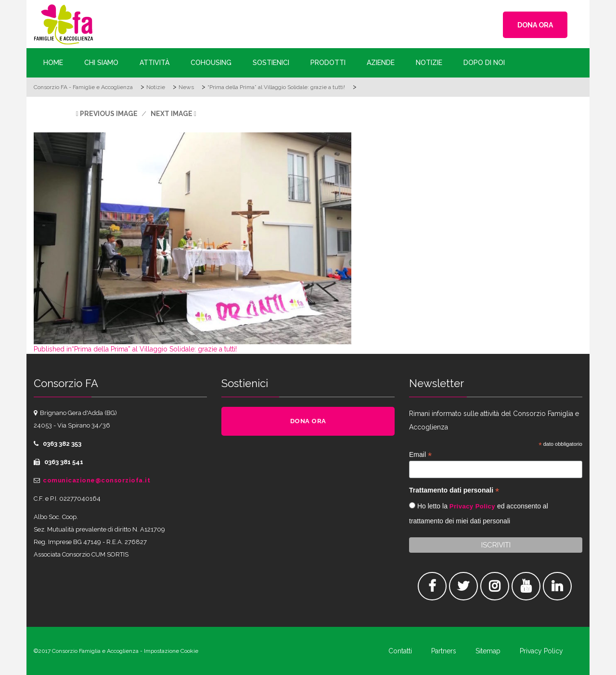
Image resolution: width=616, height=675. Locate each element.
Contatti (400, 651)
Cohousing (211, 63)
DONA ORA (535, 25)
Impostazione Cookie (171, 651)
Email (420, 455)
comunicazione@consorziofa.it (96, 480)
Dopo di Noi (484, 63)
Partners (444, 651)
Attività (154, 63)
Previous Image (109, 114)
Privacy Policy (472, 506)
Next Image (172, 114)
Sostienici (271, 63)
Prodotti (328, 63)
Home (53, 63)
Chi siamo (101, 63)
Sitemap (488, 651)
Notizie (429, 63)
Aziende (381, 63)
